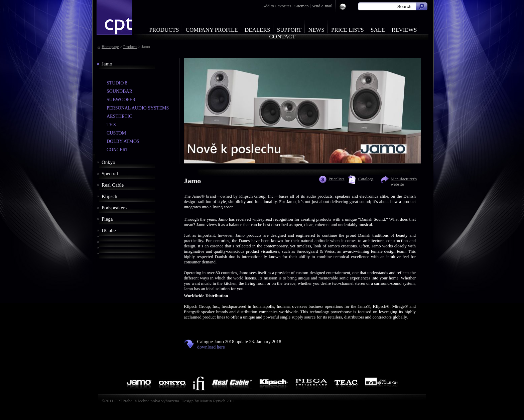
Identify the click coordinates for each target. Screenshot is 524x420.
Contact (283, 37)
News (316, 30)
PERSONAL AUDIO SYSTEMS (138, 108)
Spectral (110, 174)
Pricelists (337, 179)
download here (211, 347)
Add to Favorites (277, 6)
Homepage (110, 47)
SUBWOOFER (121, 100)
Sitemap (302, 6)
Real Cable (113, 185)
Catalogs (366, 179)
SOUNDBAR (119, 91)
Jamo (107, 64)
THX (111, 125)
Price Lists (348, 30)
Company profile (212, 30)
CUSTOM (116, 133)
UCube (109, 230)
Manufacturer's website (404, 181)
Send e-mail (322, 6)
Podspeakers (114, 208)
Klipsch (109, 196)
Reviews (404, 30)
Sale (378, 30)
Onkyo (108, 162)
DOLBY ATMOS (123, 141)
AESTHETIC (119, 116)
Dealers (257, 30)
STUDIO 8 (117, 83)
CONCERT (117, 150)
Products (164, 30)
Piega (107, 219)
